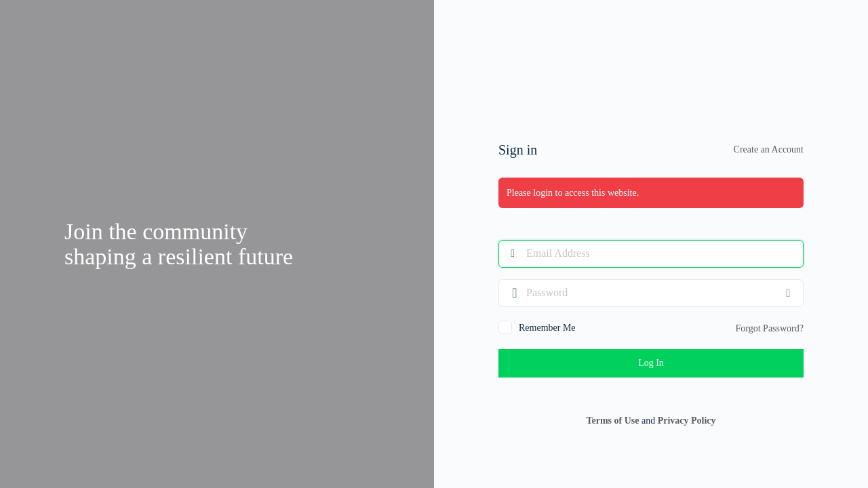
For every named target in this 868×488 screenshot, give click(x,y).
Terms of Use (612, 421)
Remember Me (547, 328)
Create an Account (769, 149)
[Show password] (790, 293)
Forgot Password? (770, 328)
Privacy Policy (687, 421)
